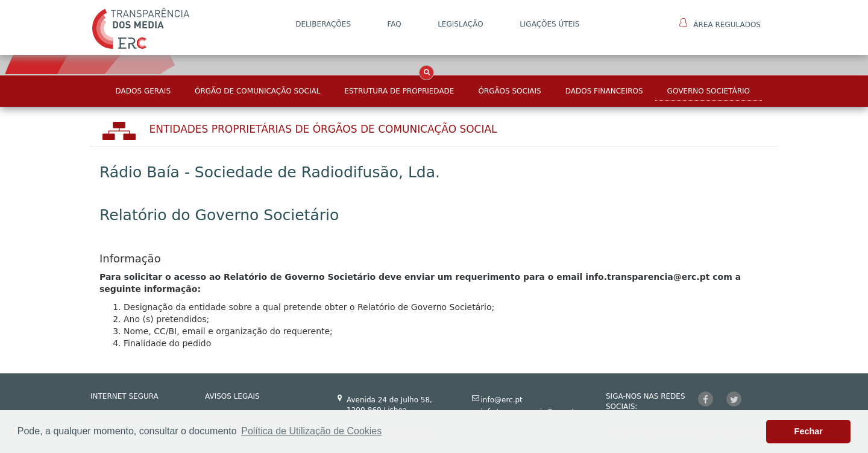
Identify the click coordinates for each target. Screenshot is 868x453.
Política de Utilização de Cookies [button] (311, 431)
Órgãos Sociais (509, 91)
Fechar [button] (809, 431)
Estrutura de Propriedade (399, 91)
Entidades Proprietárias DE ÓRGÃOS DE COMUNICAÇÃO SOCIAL (323, 129)
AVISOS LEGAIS (232, 396)
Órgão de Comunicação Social (257, 91)
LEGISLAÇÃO (461, 24)
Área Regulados (720, 24)
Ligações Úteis (549, 24)
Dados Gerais (143, 91)
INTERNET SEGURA (124, 396)
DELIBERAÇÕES (323, 24)
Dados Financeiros (604, 91)
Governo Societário (709, 91)
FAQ (394, 24)
